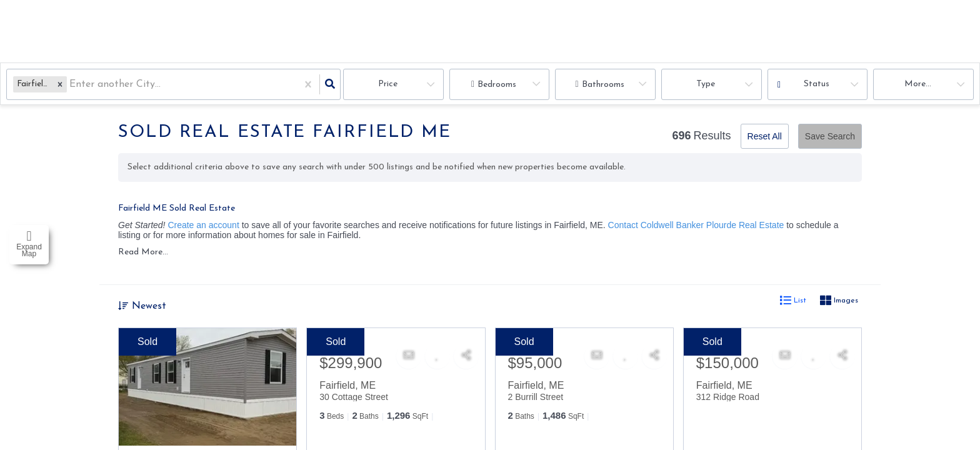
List (793, 303)
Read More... (143, 253)
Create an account (203, 225)
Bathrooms (603, 85)
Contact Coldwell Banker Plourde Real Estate (696, 225)
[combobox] (71, 85)
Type (706, 84)
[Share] (466, 357)
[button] (60, 84)
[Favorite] (437, 357)
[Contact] (409, 357)
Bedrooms (497, 85)
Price (388, 84)
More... (918, 84)
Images (839, 303)
